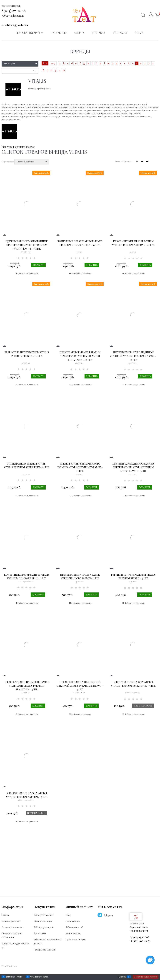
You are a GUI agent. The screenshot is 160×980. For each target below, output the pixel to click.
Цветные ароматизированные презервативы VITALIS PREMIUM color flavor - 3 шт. (133, 467)
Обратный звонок (13, 16)
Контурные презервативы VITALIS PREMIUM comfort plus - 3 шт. (27, 576)
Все (45, 63)
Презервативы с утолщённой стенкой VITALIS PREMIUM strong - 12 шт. (133, 356)
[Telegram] (100, 915)
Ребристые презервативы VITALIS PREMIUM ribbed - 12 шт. (27, 354)
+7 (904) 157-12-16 (139, 937)
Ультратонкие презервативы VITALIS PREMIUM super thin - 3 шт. (133, 684)
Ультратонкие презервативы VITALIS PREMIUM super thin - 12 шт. (27, 465)
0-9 (53, 63)
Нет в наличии (143, 706)
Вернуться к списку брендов (18, 147)
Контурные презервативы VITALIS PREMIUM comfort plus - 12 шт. (80, 243)
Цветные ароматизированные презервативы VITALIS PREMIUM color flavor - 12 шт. (27, 245)
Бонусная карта (137, 924)
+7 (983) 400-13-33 (140, 941)
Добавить (38, 265)
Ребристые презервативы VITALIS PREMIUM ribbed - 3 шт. (133, 576)
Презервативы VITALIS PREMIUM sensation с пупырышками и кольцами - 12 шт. (80, 356)
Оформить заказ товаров (146, 977)
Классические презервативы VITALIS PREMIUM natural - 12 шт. (133, 243)
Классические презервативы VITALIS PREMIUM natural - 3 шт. (27, 795)
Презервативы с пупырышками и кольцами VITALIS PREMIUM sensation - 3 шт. (27, 686)
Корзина (122, 977)
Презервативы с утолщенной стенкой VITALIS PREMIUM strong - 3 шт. (80, 686)
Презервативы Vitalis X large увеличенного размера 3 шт (80, 576)
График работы (139, 931)
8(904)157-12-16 (14, 11)
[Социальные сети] (150, 960)
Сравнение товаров (39, 977)
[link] (137, 162)
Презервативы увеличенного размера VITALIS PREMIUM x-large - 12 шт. (80, 467)
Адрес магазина (139, 927)
